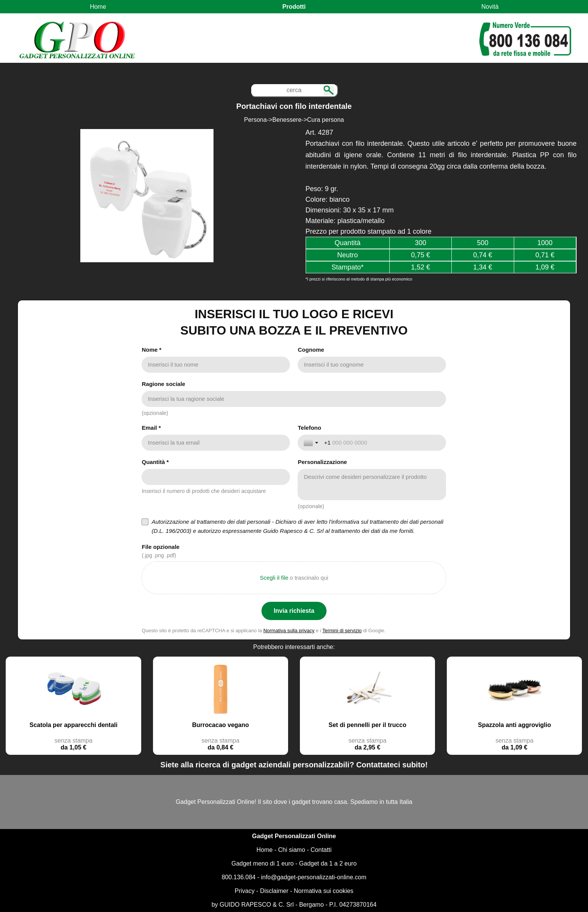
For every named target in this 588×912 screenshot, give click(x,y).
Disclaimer (274, 891)
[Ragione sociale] (294, 399)
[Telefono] (382, 443)
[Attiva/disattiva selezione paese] (312, 443)
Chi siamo (292, 850)
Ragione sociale (163, 384)
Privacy (244, 891)
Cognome (311, 350)
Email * (151, 428)
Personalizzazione (322, 462)
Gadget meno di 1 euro (263, 863)
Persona (255, 120)
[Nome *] (216, 365)
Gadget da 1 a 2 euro (328, 863)
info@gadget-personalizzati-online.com (314, 877)
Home (98, 7)
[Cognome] (372, 365)
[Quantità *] (216, 477)
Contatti (321, 850)
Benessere (287, 120)
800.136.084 (238, 877)
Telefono (309, 428)
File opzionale (160, 547)
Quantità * (155, 462)
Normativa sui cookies (324, 891)
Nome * (151, 350)
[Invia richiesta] (294, 611)
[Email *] (216, 443)
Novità (490, 7)
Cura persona (326, 120)
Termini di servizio (342, 631)
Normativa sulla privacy (289, 631)
